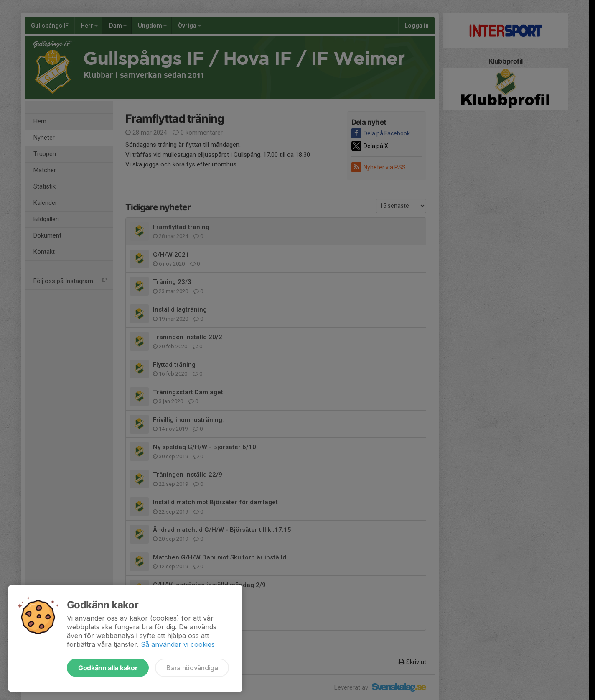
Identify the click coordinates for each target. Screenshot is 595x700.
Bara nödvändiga (192, 668)
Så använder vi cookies (178, 644)
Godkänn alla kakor (108, 668)
